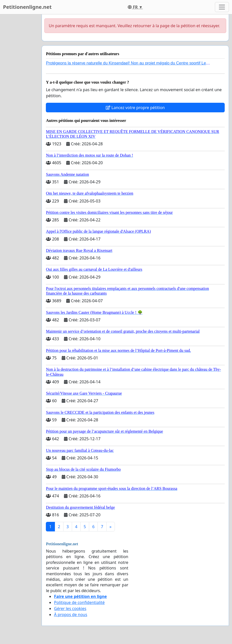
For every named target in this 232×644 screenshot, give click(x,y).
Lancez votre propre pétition (135, 108)
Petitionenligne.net (27, 7)
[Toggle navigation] (222, 7)
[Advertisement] (19, 90)
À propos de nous (71, 615)
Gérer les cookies (70, 608)
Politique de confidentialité (79, 602)
